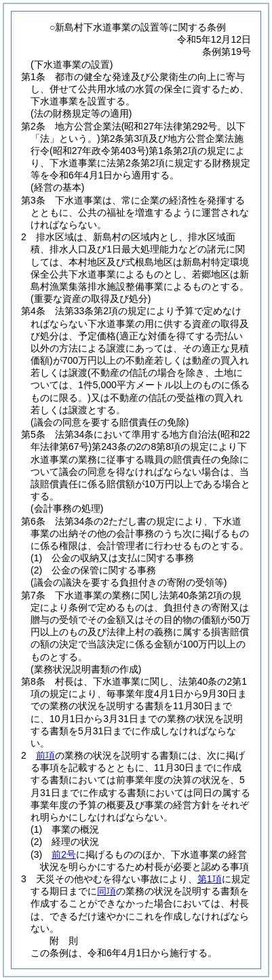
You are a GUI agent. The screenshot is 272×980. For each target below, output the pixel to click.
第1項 (210, 879)
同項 (106, 891)
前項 (45, 755)
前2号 (64, 854)
